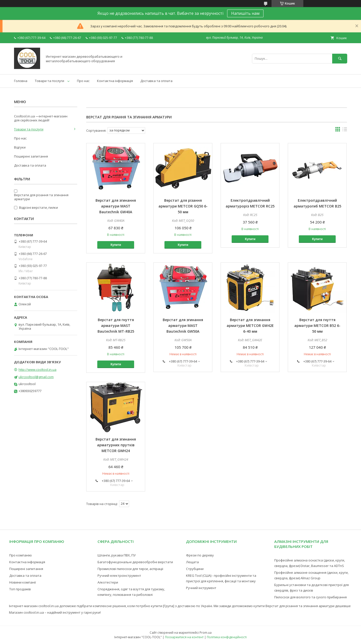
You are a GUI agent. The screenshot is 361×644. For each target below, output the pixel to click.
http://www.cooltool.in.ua (37, 370)
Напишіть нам (245, 13)
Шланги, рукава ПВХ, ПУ (117, 555)
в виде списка (345, 130)
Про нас (83, 81)
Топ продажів (20, 589)
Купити (116, 245)
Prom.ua (206, 633)
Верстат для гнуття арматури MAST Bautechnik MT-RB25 (116, 326)
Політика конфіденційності (227, 637)
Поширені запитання (31, 156)
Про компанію (21, 555)
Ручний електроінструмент (119, 576)
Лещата (192, 562)
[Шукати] (340, 59)
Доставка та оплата (156, 81)
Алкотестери (108, 582)
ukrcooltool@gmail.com (36, 377)
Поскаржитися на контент (184, 637)
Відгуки (20, 147)
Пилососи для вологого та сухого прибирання (310, 597)
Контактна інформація (115, 81)
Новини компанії (23, 582)
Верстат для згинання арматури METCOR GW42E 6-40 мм (250, 326)
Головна (21, 81)
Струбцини (195, 569)
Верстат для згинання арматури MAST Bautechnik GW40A (116, 206)
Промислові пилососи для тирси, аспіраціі (130, 569)
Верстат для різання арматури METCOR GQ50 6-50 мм (183, 206)
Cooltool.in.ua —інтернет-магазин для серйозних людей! (41, 118)
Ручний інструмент (201, 588)
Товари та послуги (50, 81)
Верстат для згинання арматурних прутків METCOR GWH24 (116, 445)
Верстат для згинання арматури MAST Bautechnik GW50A (183, 326)
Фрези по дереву (200, 555)
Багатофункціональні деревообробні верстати (135, 562)
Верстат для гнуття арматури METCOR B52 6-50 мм (317, 326)
